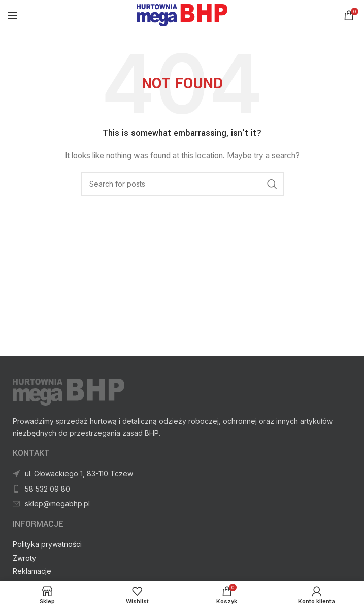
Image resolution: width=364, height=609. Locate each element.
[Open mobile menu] (13, 15)
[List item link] (182, 504)
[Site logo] (182, 14)
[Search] (182, 184)
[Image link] (69, 392)
